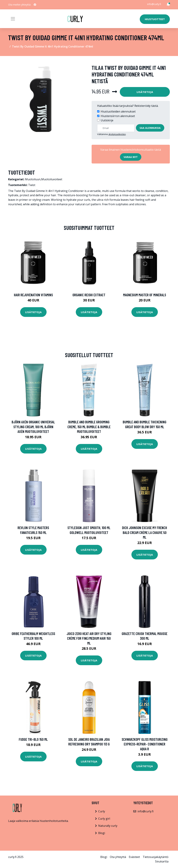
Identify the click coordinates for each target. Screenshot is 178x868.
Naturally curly (108, 826)
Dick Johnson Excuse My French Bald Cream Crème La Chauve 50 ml (145, 532)
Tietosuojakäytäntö (156, 857)
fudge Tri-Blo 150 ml (33, 739)
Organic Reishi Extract (89, 295)
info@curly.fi (154, 4)
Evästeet (134, 857)
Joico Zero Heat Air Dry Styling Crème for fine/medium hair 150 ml (89, 638)
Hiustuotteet (155, 19)
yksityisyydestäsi (117, 134)
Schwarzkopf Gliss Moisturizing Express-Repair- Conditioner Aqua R (145, 744)
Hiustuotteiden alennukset (118, 111)
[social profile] (35, 5)
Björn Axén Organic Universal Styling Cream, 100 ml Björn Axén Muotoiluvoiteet (33, 427)
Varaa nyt (131, 157)
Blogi (102, 833)
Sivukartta (162, 861)
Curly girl (104, 819)
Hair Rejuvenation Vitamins (33, 295)
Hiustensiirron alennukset (118, 116)
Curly (102, 811)
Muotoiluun (33, 179)
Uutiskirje (107, 120)
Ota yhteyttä (118, 857)
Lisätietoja (145, 92)
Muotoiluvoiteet (52, 179)
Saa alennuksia (150, 128)
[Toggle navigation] (13, 19)
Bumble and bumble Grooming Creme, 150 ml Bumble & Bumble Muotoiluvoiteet (89, 427)
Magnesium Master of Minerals (145, 295)
